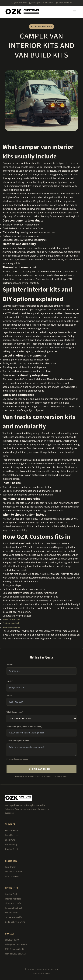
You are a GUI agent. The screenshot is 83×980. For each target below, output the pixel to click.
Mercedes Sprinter (14, 872)
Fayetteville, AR (64, 3)
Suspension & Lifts (14, 917)
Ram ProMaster (12, 876)
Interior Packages (13, 899)
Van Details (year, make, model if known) (24, 727)
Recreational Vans (12, 620)
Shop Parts (10, 840)
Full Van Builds (12, 831)
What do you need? (15, 712)
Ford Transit (11, 867)
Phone (9, 696)
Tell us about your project (18, 741)
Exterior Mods (11, 913)
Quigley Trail (11, 894)
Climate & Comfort (14, 903)
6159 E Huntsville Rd (15, 949)
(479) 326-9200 (19, 3)
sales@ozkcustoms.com (41, 3)
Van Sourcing (11, 845)
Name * (10, 665)
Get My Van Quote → (41, 769)
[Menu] (74, 12)
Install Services (12, 835)
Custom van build (11, 623)
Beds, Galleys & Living (15, 922)
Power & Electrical (14, 908)
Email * (10, 681)
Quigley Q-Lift (11, 849)
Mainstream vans (11, 627)
